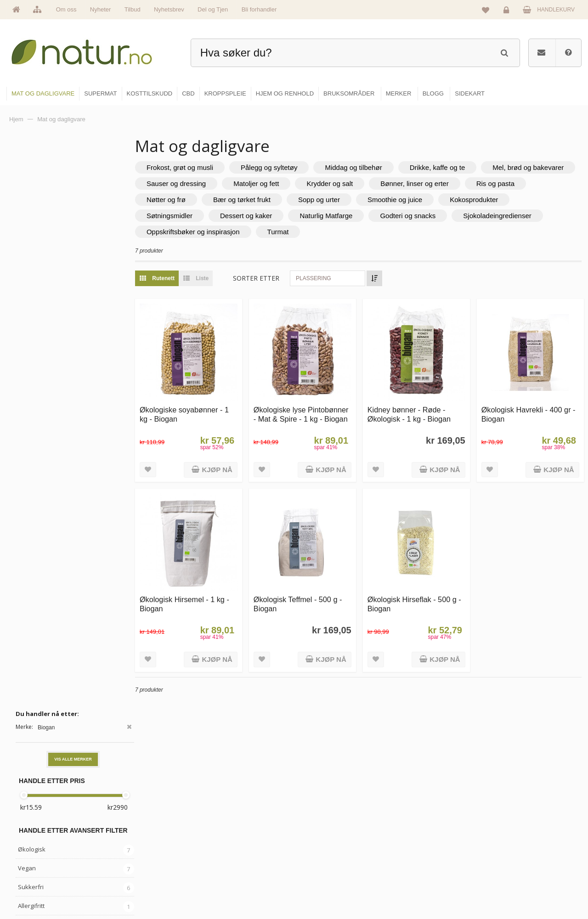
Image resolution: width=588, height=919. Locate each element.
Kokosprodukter (188, 216)
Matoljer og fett (372, 183)
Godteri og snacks (501, 216)
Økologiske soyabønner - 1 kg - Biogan (202, 410)
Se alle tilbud (224, 885)
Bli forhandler (259, 9)
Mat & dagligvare (327, 806)
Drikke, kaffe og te (455, 167)
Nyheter (101, 9)
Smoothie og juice (478, 200)
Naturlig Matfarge (420, 216)
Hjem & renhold (325, 885)
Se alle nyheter (227, 866)
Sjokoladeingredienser (198, 232)
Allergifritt (31, 339)
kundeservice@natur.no (98, 860)
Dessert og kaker (339, 216)
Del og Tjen (213, 9)
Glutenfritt (32, 358)
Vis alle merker (73, 192)
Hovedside (222, 806)
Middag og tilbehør (371, 167)
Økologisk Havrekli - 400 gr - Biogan (530, 410)
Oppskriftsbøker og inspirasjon (306, 232)
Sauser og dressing (292, 183)
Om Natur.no (224, 826)
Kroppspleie (320, 866)
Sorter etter (274, 278)
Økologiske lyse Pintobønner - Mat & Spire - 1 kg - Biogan (312, 414)
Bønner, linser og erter (531, 183)
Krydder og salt (446, 183)
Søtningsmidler (263, 216)
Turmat (391, 232)
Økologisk (32, 282)
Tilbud (133, 9)
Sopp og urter (402, 200)
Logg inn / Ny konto (520, 806)
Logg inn (508, 12)
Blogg (410, 806)
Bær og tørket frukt (325, 200)
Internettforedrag (424, 846)
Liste (211, 278)
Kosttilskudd (321, 846)
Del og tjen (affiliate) (428, 866)
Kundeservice (513, 846)
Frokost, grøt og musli (197, 167)
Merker (217, 846)
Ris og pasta (183, 200)
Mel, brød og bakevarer (200, 183)
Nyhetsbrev (169, 9)
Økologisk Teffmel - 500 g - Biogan (311, 595)
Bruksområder (421, 826)
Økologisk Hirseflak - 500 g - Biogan (421, 595)
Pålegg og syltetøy (286, 167)
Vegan (27, 301)
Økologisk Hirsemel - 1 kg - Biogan (202, 595)
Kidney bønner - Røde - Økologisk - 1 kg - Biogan (418, 410)
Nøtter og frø (249, 200)
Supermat (318, 826)
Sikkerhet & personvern (525, 885)
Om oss (66, 9)
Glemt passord (514, 826)
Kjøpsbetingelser (517, 866)
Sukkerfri (31, 320)
